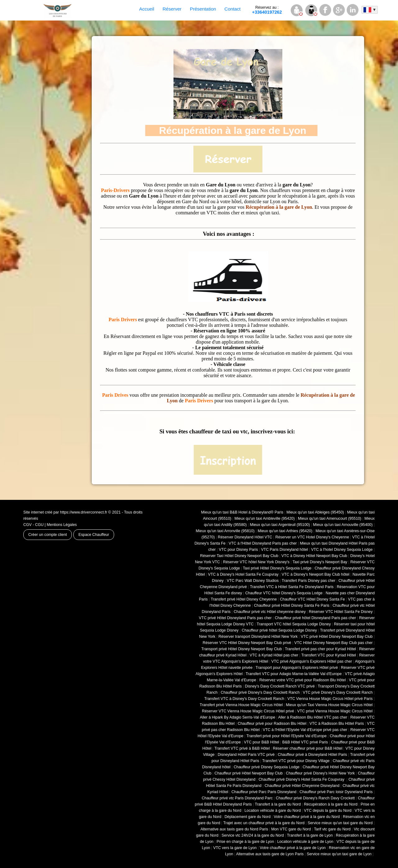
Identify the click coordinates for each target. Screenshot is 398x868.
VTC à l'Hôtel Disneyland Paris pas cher (263, 543)
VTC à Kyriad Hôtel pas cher (274, 655)
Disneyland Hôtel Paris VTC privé (246, 755)
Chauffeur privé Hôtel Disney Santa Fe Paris (292, 605)
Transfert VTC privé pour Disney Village (296, 761)
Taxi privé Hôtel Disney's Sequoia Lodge (277, 568)
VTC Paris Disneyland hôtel (284, 550)
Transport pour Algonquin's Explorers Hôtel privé (297, 668)
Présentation (203, 9)
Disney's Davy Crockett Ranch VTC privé (280, 686)
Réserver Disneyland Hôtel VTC (245, 537)
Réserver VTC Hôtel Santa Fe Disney (341, 612)
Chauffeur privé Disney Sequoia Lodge (266, 767)
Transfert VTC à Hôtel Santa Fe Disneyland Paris (292, 587)
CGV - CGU (33, 525)
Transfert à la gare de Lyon (310, 835)
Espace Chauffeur (94, 535)
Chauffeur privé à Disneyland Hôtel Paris (312, 755)
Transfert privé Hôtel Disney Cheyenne (244, 599)
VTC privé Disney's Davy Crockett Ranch (338, 692)
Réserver (172, 9)
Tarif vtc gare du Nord (332, 829)
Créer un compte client (48, 535)
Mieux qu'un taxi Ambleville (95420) (265, 519)
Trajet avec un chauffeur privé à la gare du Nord (264, 823)
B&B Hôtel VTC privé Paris (305, 742)
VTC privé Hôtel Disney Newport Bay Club (337, 637)
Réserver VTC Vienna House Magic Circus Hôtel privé (248, 711)
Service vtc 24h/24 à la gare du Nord (253, 835)
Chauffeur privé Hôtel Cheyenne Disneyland (302, 786)
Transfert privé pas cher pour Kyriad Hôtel (320, 649)
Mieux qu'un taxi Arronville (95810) (225, 531)
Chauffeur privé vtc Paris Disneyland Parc (237, 798)
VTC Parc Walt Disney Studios (253, 581)
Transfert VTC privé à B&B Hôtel (242, 748)
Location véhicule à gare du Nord (273, 811)
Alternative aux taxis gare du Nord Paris (234, 829)
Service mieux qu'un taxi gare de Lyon (339, 854)
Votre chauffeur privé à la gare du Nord (307, 817)
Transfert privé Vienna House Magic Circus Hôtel (241, 705)
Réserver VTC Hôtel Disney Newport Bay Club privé (247, 643)
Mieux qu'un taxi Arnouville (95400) (343, 525)
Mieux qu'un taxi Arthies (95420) (285, 531)
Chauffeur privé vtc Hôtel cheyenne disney (270, 612)
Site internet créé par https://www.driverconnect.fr (65, 512)
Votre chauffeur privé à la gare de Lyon (293, 848)
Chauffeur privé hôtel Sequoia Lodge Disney (279, 630)
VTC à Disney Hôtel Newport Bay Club (314, 556)
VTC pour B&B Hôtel (261, 742)
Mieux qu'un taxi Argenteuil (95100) (280, 525)
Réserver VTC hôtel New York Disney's (256, 562)
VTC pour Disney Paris (238, 550)
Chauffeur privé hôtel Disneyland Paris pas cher (315, 618)
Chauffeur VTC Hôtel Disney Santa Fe (312, 599)
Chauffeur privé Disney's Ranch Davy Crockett (315, 798)
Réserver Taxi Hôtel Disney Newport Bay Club (239, 556)
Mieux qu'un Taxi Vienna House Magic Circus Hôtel (329, 705)
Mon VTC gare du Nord (291, 829)
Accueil (146, 9)
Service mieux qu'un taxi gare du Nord (340, 823)
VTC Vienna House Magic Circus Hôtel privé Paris (330, 699)
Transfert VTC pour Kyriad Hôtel (329, 655)
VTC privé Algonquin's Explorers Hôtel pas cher (312, 661)
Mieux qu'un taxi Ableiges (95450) (315, 512)
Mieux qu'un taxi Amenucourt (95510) (330, 519)
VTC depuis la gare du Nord (328, 811)
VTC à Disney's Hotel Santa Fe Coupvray (243, 574)
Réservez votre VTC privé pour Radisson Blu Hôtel (303, 680)
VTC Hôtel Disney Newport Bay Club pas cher (334, 643)
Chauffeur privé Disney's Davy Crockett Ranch (260, 692)
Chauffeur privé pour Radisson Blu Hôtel (272, 724)
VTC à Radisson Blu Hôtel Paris (337, 724)
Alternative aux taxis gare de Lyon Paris (270, 854)
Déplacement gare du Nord (248, 817)
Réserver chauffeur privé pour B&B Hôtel (307, 748)
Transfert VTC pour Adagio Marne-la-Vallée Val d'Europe (294, 674)
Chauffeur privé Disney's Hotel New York (320, 773)
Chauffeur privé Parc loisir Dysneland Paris (336, 792)
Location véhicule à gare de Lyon (305, 842)
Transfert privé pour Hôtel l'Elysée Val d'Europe (286, 736)
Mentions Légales (62, 525)
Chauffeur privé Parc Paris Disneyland (264, 792)
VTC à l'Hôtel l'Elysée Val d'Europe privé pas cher (305, 730)
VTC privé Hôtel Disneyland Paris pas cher (235, 618)
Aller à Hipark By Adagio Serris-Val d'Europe (238, 717)
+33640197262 (267, 10)
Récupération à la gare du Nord (331, 804)
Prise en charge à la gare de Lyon (245, 842)
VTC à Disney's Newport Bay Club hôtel (316, 574)
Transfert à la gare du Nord (278, 804)
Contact (233, 9)
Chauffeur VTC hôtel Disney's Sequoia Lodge (284, 593)
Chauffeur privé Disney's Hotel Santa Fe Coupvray (302, 779)
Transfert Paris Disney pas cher (308, 581)
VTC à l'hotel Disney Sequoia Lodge (342, 550)
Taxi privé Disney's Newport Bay (320, 562)
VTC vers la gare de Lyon (235, 848)
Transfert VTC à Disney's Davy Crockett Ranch (244, 699)
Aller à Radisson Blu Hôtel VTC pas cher (312, 717)
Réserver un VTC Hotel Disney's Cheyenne (312, 537)
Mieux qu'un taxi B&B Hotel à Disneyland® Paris (242, 512)
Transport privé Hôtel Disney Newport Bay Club (241, 649)
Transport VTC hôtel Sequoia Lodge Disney (294, 624)
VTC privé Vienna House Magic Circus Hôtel (335, 711)
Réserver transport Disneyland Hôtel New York (258, 637)
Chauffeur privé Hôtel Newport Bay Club (249, 773)
